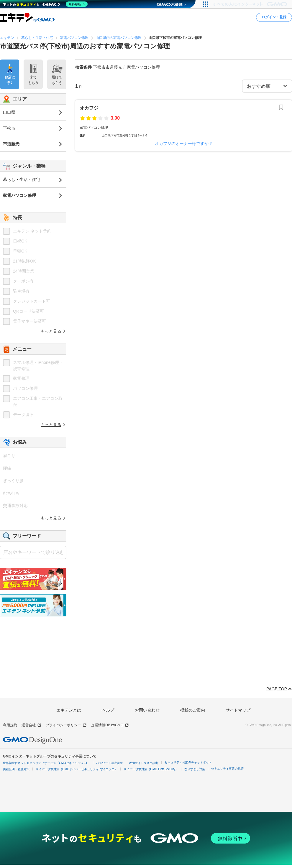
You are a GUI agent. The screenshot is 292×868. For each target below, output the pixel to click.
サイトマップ (238, 710)
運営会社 (31, 725)
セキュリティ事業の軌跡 (227, 769)
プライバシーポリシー (66, 725)
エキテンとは (69, 710)
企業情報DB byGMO (110, 725)
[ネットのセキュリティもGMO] (45, 4)
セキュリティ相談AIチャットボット (188, 762)
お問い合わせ (147, 710)
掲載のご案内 (193, 710)
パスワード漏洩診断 (109, 763)
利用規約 (10, 725)
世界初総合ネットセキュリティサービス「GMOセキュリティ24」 (46, 763)
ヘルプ (108, 710)
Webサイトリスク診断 (144, 763)
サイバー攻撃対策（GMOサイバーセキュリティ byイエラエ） (77, 769)
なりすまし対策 (195, 769)
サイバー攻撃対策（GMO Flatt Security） (151, 769)
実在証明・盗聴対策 (16, 769)
